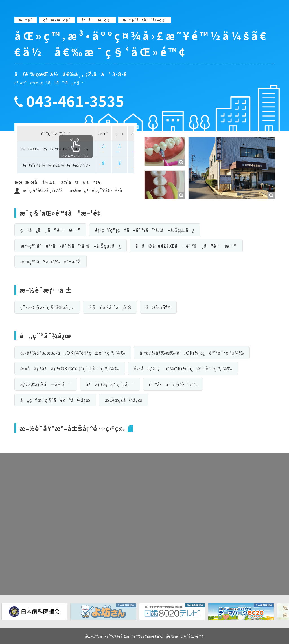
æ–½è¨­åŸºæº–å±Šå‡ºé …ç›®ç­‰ (72, 428)
